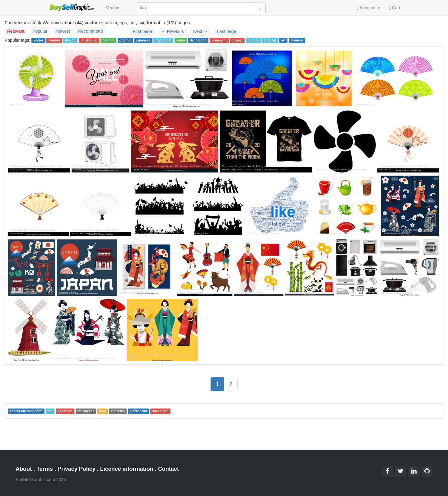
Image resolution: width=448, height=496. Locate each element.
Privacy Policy (77, 469)
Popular (40, 31)
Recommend (90, 31)
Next (201, 31)
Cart (395, 7)
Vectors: (114, 8)
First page (142, 31)
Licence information (127, 469)
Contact (168, 469)
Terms (45, 469)
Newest (63, 31)
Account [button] (369, 8)
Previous (173, 31)
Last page (227, 31)
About (24, 469)
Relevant (16, 31)
